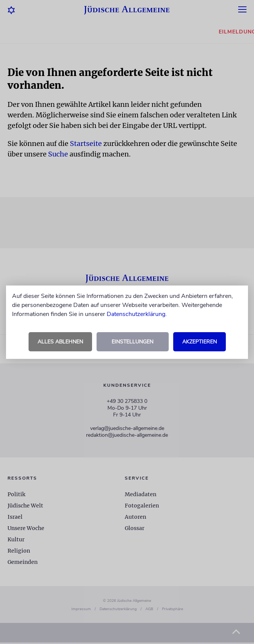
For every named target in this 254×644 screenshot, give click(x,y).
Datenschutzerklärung (136, 314)
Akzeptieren (200, 342)
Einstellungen (132, 342)
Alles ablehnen (60, 342)
